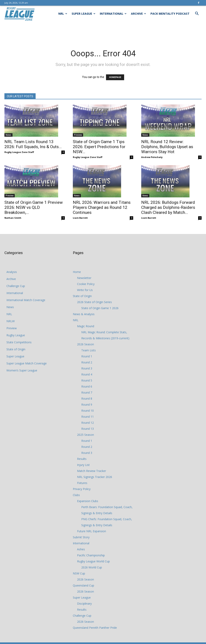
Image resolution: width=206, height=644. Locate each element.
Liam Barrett (80, 218)
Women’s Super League (22, 370)
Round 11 (88, 417)
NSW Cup (79, 573)
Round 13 (88, 429)
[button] (197, 14)
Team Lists (89, 350)
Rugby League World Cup (93, 561)
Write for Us (85, 290)
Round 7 (87, 392)
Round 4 (87, 374)
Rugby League (16, 335)
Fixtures (82, 483)
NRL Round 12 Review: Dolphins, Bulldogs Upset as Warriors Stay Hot (167, 147)
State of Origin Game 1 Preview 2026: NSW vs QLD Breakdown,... (34, 207)
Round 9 (87, 405)
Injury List (83, 465)
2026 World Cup (92, 567)
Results (82, 459)
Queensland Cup (83, 585)
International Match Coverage (26, 300)
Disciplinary (84, 603)
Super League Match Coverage (27, 363)
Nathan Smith (13, 218)
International (113, 14)
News (8, 135)
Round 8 (87, 398)
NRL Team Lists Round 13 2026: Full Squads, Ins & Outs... (33, 144)
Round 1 (87, 356)
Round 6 (87, 386)
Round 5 (87, 380)
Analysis (12, 272)
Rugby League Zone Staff (19, 152)
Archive (139, 14)
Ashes (81, 549)
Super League (83, 14)
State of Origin (16, 349)
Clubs (76, 495)
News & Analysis (84, 314)
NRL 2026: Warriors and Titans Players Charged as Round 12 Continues (102, 207)
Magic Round (86, 326)
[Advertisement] (103, 33)
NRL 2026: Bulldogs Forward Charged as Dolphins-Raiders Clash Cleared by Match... (168, 207)
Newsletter (84, 278)
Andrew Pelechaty (152, 157)
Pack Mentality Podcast (170, 14)
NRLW (11, 321)
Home (77, 272)
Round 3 (87, 368)
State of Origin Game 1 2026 (100, 308)
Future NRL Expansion (92, 531)
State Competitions (19, 342)
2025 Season (85, 435)
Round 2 (87, 362)
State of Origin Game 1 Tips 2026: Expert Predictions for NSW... (99, 147)
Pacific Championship (91, 555)
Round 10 (88, 411)
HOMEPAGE (115, 77)
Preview (78, 135)
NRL (63, 14)
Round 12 (88, 423)
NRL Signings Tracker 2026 (95, 477)
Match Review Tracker (92, 471)
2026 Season (85, 344)
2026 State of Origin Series (94, 302)
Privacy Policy (82, 489)
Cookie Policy (86, 284)
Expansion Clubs (88, 501)
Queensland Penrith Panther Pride (95, 628)
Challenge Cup (16, 286)
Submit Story (81, 537)
